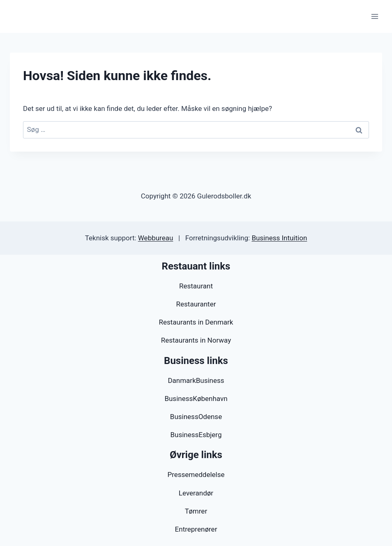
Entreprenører (196, 529)
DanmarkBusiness (196, 380)
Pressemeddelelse (196, 475)
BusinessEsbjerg (196, 435)
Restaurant (196, 286)
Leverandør (196, 493)
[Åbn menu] (375, 16)
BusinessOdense (196, 417)
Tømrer (196, 511)
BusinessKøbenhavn (196, 399)
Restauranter (196, 304)
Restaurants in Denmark (196, 322)
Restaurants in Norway (196, 340)
